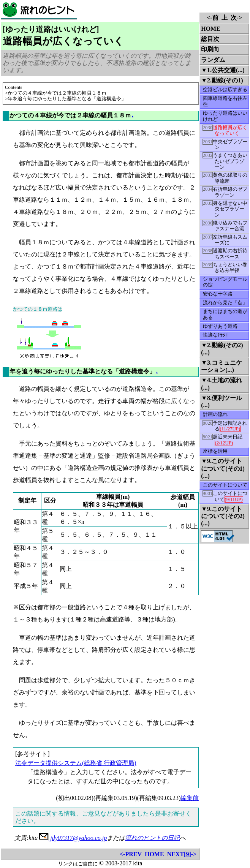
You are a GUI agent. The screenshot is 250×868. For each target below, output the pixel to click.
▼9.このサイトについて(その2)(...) (223, 516)
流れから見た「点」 (225, 303)
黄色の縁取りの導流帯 (225, 178)
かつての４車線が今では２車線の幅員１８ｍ (70, 115)
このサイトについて (225, 485)
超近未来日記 (223, 440)
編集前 (190, 798)
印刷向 (210, 49)
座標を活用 (215, 451)
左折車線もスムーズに (225, 240)
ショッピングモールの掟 (225, 282)
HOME (154, 854)
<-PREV (131, 854)
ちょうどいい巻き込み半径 (225, 267)
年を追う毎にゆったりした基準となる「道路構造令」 (82, 371)
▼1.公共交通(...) (223, 70)
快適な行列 (215, 335)
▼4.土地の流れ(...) (222, 384)
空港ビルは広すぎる (225, 90)
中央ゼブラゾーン (225, 144)
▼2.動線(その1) (222, 80)
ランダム (213, 60)
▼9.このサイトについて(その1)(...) (223, 468)
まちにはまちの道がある (225, 314)
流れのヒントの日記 (152, 838)
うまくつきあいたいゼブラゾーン (225, 161)
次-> (236, 18)
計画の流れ (215, 414)
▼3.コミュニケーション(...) (222, 366)
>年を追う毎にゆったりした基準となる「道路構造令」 (66, 99)
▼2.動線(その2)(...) (222, 349)
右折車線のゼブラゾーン (225, 192)
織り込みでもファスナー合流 (225, 226)
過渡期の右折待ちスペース (225, 253)
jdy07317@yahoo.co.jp (73, 838)
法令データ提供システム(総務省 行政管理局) (76, 763)
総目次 (210, 39)
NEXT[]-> (182, 854)
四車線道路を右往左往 (225, 101)
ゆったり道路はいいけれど (225, 116)
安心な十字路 (218, 294)
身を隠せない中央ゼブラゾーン (225, 209)
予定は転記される (225, 426)
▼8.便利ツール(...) (222, 402)
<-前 (212, 18)
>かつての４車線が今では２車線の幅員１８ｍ (56, 93)
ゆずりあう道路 (220, 326)
